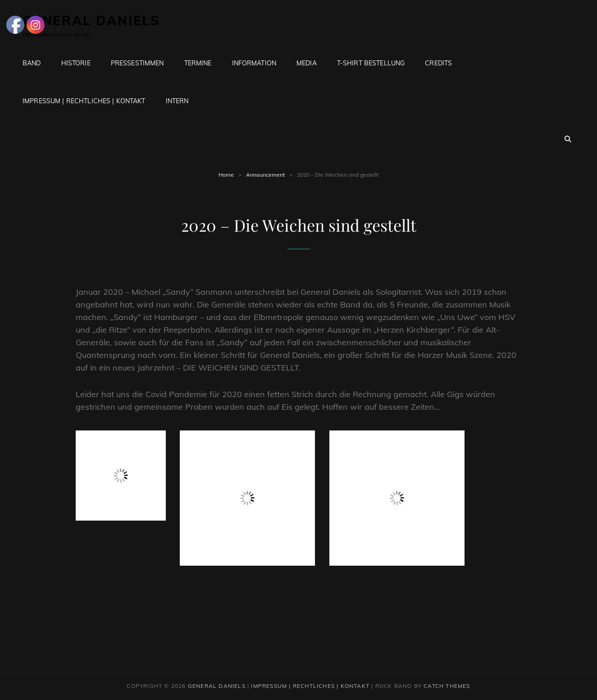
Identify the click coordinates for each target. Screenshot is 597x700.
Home (226, 175)
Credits (438, 63)
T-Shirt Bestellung (371, 63)
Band (32, 63)
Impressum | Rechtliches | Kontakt (84, 101)
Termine (198, 63)
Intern (177, 101)
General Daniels (217, 686)
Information (254, 63)
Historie (76, 63)
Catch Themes (447, 686)
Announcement (265, 175)
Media (307, 63)
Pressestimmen (137, 63)
